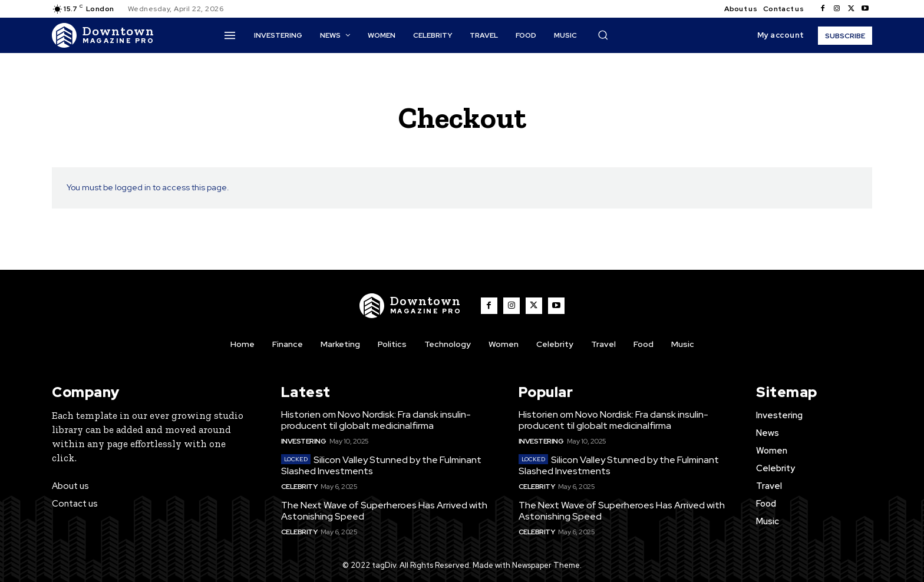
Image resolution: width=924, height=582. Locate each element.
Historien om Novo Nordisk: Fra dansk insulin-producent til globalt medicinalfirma (376, 420)
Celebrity (299, 487)
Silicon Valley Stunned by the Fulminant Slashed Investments (381, 465)
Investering (304, 441)
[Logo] (103, 35)
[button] (603, 35)
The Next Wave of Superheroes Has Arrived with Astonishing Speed (384, 511)
